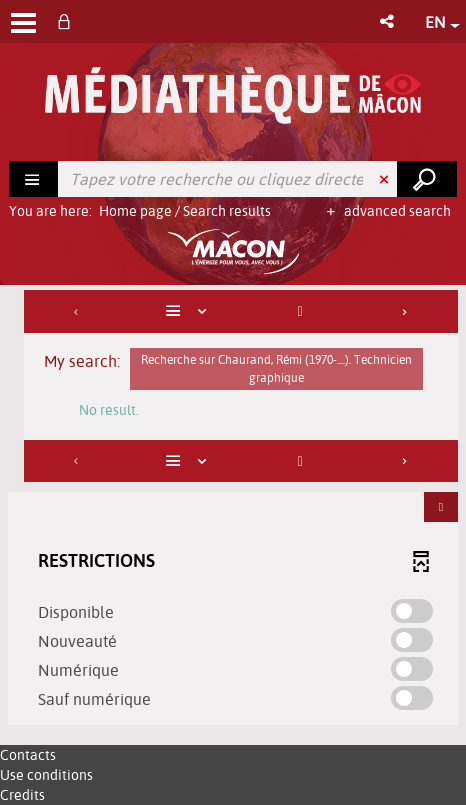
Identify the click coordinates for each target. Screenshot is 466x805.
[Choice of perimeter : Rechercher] (34, 179)
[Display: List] (189, 311)
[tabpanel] (233, 510)
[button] (388, 21)
